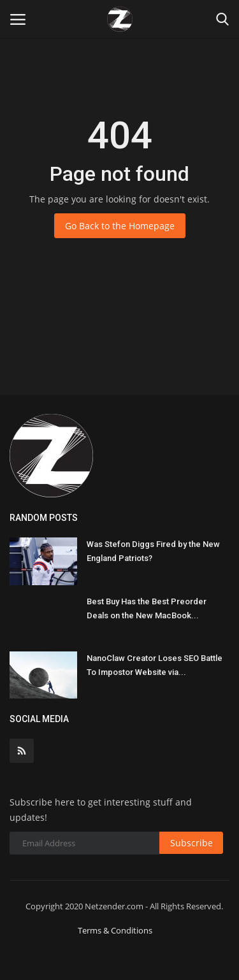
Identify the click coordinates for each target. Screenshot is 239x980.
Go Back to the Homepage (120, 226)
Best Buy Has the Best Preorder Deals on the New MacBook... (147, 608)
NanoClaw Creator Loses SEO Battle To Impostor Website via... (155, 665)
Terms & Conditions (115, 930)
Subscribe (192, 843)
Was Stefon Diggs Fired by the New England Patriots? (153, 551)
